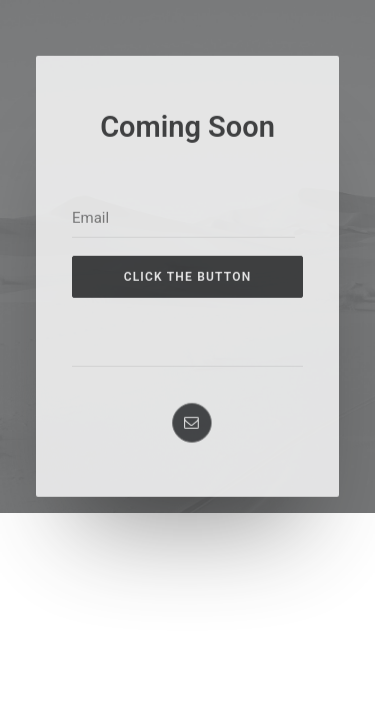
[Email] (183, 296)
